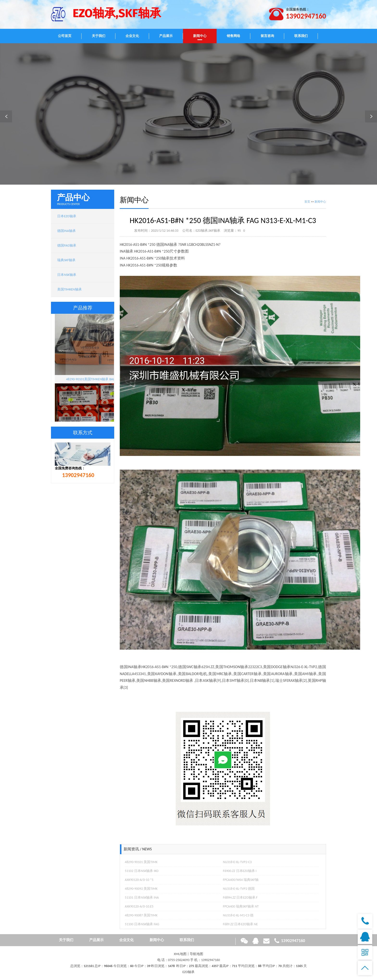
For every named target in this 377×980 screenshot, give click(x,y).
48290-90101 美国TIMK (141, 862)
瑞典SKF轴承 (66, 260)
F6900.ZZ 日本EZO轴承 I (240, 871)
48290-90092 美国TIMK (141, 889)
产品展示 (166, 36)
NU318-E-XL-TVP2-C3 (237, 862)
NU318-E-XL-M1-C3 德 (238, 915)
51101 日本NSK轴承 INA (142, 898)
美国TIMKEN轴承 (69, 289)
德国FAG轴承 (67, 245)
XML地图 (180, 954)
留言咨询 (267, 36)
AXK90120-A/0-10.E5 (139, 906)
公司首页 (65, 36)
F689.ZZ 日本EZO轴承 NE (240, 924)
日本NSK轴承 (67, 275)
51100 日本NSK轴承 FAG (142, 924)
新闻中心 (200, 36)
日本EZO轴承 (67, 216)
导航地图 (196, 954)
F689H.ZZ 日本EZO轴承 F (240, 898)
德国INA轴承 (66, 231)
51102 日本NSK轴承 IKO (142, 871)
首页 (307, 202)
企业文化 (132, 36)
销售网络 (233, 36)
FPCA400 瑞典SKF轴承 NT (241, 906)
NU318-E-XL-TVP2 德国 (239, 889)
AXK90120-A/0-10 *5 (139, 880)
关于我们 (99, 36)
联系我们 (301, 36)
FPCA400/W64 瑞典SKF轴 (241, 880)
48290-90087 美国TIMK (141, 915)
